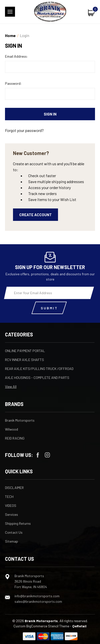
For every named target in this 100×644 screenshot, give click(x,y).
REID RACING (15, 438)
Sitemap (11, 541)
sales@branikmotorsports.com (38, 601)
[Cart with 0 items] (91, 13)
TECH (9, 497)
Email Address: (16, 56)
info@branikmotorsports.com (37, 596)
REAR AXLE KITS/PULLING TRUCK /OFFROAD (39, 369)
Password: (13, 83)
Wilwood (11, 429)
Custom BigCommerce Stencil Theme (41, 626)
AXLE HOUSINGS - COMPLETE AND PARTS (37, 378)
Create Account (35, 215)
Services (11, 514)
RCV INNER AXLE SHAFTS (24, 360)
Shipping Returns (18, 523)
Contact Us (14, 532)
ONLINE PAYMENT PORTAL (25, 351)
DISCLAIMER (14, 488)
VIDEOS (11, 505)
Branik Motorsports (20, 420)
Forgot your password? (24, 130)
